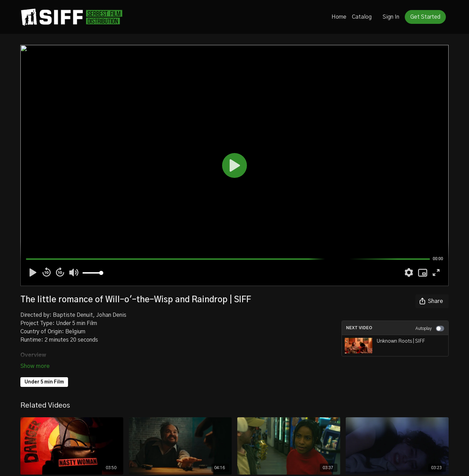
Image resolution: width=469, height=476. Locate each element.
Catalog (362, 17)
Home (339, 17)
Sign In (391, 17)
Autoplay (430, 329)
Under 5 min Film (44, 382)
